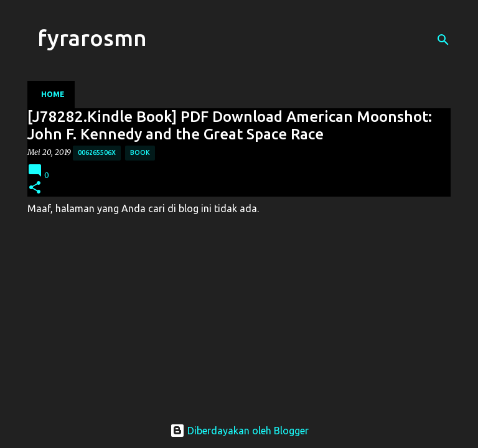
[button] (35, 188)
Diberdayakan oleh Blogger (239, 431)
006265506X (97, 152)
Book (140, 152)
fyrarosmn (92, 38)
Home (53, 94)
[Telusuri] (443, 40)
